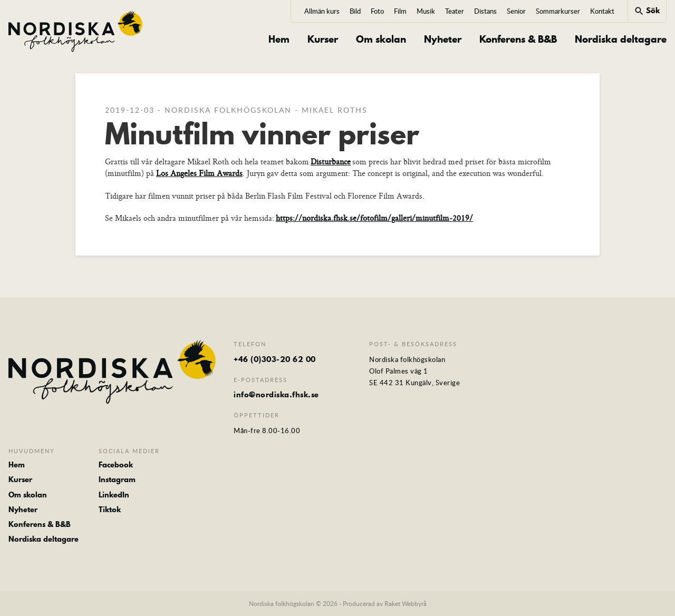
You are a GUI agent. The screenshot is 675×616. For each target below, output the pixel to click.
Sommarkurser (558, 11)
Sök (647, 11)
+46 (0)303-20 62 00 (275, 359)
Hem (279, 40)
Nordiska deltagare (621, 40)
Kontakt (602, 11)
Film (400, 11)
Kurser (323, 40)
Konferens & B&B (518, 40)
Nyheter (443, 40)
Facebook (116, 465)
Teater (455, 11)
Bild (355, 11)
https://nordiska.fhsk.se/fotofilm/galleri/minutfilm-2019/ (374, 218)
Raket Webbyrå (406, 603)
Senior (516, 11)
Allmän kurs (322, 11)
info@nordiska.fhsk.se (276, 395)
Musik (426, 11)
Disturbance (331, 162)
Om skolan (381, 40)
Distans (485, 11)
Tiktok (110, 510)
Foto (377, 11)
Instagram (117, 480)
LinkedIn (114, 495)
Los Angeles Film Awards (199, 173)
